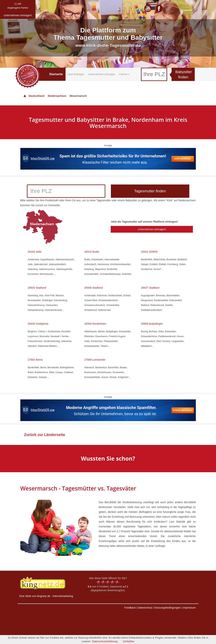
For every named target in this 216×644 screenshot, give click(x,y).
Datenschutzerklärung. (105, 641)
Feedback (130, 608)
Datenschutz (145, 608)
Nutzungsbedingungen (168, 608)
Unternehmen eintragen (102, 74)
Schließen (128, 641)
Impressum (189, 608)
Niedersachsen (57, 96)
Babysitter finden (184, 75)
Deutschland (34, 96)
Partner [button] (124, 74)
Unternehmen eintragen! (152, 229)
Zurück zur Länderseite (45, 435)
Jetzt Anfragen (76, 74)
